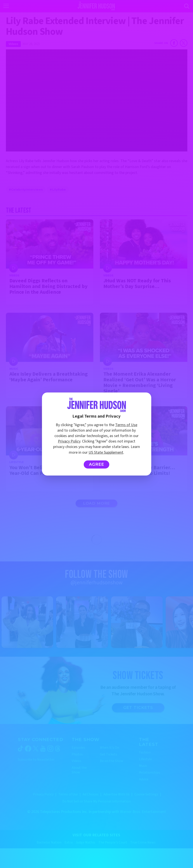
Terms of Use (126, 425)
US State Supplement (106, 452)
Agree (96, 464)
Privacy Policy (69, 441)
